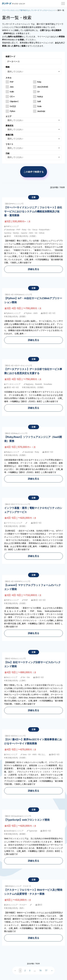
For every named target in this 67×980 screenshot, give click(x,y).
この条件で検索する (34, 172)
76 (40, 971)
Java (12, 87)
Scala (39, 106)
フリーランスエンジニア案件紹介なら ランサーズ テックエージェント (29, 10)
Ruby (39, 82)
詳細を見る (34, 269)
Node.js (40, 97)
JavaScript (41, 111)
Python (12, 111)
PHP (12, 82)
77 (46, 971)
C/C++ (12, 97)
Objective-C (14, 101)
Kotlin (12, 92)
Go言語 (13, 106)
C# (38, 92)
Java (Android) (43, 87)
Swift (39, 101)
